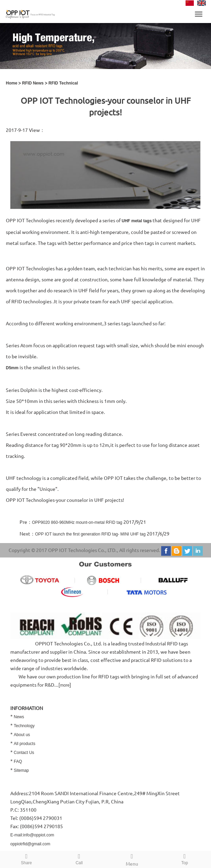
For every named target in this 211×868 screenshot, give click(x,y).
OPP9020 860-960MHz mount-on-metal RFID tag (77, 522)
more (65, 685)
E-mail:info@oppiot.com (32, 835)
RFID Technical (63, 83)
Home (12, 83)
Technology (24, 726)
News (19, 717)
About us (22, 735)
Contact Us (24, 753)
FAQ (18, 762)
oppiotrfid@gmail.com (30, 844)
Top (185, 858)
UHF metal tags (137, 221)
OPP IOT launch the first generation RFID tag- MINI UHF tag (90, 534)
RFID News (33, 83)
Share (26, 858)
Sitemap (21, 770)
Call (79, 858)
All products (25, 744)
